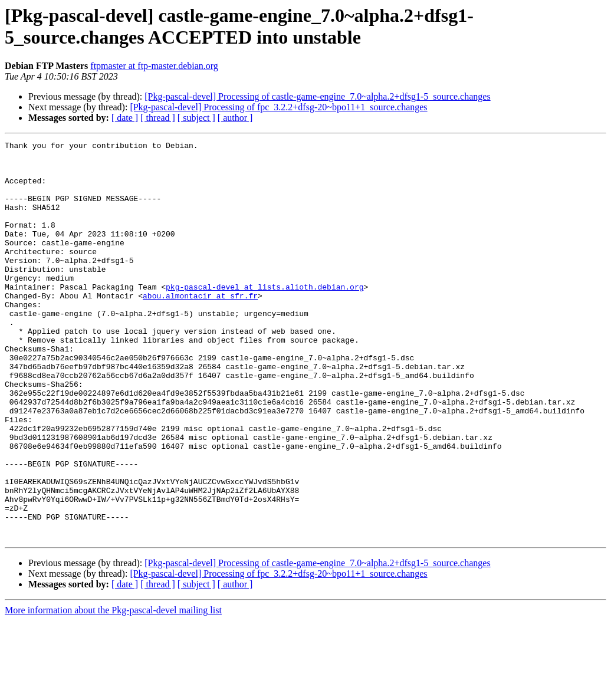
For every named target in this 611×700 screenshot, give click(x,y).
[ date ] (125, 118)
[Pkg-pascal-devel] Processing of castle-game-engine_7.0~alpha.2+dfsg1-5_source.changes (317, 96)
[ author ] (235, 118)
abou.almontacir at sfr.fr (200, 327)
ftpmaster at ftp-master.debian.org (154, 66)
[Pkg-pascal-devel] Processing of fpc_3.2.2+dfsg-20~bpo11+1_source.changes (278, 107)
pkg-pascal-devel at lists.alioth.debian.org (265, 317)
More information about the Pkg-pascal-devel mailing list (113, 690)
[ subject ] (196, 118)
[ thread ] (158, 118)
